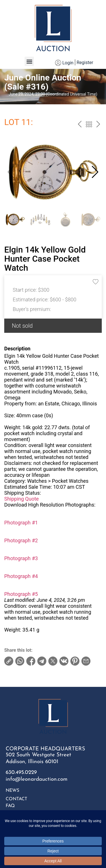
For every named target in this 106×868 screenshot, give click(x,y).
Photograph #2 (21, 540)
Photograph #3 (21, 558)
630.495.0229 (21, 773)
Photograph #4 (21, 576)
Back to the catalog (89, 125)
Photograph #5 (21, 594)
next (98, 125)
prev (80, 125)
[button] (29, 61)
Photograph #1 (21, 523)
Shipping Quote (21, 499)
